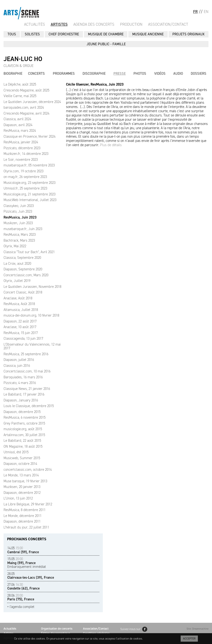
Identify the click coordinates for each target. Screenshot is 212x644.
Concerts (36, 74)
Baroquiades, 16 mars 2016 (23, 377)
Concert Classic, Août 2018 (23, 292)
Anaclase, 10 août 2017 (20, 327)
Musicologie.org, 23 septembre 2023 (29, 183)
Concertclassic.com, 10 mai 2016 (27, 371)
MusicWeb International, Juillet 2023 (30, 200)
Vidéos (160, 74)
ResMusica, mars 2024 (20, 131)
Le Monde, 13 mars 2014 (21, 475)
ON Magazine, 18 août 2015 (23, 446)
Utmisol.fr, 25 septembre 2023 (25, 188)
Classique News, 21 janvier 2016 (27, 389)
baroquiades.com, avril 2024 (24, 107)
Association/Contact (168, 24)
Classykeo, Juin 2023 (19, 206)
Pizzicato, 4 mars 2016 (20, 383)
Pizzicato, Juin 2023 (18, 211)
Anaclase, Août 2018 (18, 298)
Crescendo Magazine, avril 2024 (26, 113)
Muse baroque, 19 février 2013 (25, 481)
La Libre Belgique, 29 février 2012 (28, 504)
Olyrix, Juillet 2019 (17, 281)
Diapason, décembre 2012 (22, 493)
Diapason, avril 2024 (18, 125)
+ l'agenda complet (21, 607)
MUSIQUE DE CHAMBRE (106, 34)
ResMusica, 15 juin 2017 (21, 333)
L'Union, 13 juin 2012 (18, 498)
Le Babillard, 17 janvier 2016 (24, 394)
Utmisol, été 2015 (16, 452)
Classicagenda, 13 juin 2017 (23, 339)
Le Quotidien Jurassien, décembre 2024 (32, 102)
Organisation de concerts (57, 629)
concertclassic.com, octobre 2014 (28, 470)
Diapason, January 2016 (21, 400)
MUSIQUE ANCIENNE (148, 34)
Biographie (13, 74)
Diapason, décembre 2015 (22, 412)
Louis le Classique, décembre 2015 (29, 406)
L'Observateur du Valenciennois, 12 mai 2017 (32, 346)
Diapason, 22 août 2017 (20, 321)
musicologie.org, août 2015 (23, 429)
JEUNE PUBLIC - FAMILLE (106, 44)
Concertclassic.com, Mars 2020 (26, 275)
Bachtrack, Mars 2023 (19, 240)
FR (195, 12)
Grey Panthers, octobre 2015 (24, 423)
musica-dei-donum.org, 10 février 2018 (31, 315)
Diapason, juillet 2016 (19, 360)
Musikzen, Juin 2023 (18, 223)
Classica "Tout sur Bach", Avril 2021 (29, 252)
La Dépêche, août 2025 (20, 84)
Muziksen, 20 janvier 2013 (22, 487)
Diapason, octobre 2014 (20, 464)
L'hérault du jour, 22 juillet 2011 (26, 527)
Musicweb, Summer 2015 (22, 458)
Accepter (189, 639)
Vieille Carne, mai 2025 (20, 96)
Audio (178, 74)
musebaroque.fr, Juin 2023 (23, 229)
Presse (120, 74)
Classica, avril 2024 (17, 119)
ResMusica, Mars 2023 (20, 235)
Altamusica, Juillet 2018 (21, 310)
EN (206, 12)
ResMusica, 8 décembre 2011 (25, 510)
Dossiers (199, 74)
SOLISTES (32, 34)
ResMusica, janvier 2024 (21, 142)
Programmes (64, 74)
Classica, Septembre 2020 (22, 258)
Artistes (59, 24)
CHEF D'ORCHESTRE (64, 34)
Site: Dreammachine (197, 629)
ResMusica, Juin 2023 (20, 217)
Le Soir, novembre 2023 (21, 160)
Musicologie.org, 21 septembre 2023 (29, 194)
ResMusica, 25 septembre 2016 (26, 354)
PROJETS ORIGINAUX (188, 34)
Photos (140, 74)
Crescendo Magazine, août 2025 (26, 90)
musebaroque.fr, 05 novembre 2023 (29, 165)
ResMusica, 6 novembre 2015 (25, 417)
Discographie (94, 74)
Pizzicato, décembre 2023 (22, 148)
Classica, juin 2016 (17, 366)
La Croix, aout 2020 (17, 264)
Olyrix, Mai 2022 (15, 246)
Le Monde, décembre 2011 (23, 516)
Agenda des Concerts (94, 24)
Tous (12, 34)
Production (131, 24)
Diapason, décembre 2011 (22, 521)
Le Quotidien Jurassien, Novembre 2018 (32, 287)
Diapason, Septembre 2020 (23, 269)
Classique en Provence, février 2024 (29, 136)
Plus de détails (111, 145)
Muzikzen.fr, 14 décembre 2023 (26, 154)
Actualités (35, 24)
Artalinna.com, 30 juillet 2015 (24, 435)
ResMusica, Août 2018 (19, 304)
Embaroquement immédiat (27, 563)
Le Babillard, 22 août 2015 (22, 441)
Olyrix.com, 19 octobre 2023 (23, 171)
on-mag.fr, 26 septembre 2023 (25, 177)
